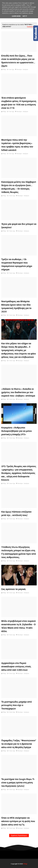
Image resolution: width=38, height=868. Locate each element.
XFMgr (4, 69)
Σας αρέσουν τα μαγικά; (14, 589)
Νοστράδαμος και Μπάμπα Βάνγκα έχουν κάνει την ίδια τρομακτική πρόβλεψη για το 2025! (16, 306)
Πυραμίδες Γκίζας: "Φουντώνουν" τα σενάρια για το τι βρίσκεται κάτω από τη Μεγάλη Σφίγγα (19, 744)
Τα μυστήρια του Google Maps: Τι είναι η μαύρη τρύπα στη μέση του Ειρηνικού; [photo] (18, 783)
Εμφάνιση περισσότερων (19, 835)
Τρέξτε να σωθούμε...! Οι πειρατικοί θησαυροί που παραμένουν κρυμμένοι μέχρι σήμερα (17, 264)
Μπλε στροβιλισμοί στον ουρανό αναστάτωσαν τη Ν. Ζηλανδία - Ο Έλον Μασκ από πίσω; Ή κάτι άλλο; (18, 626)
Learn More (16, 16)
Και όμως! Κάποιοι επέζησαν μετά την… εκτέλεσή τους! (16, 513)
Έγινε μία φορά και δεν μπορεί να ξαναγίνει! (19, 226)
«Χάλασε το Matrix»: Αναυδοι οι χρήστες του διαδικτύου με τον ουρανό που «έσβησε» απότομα (18, 392)
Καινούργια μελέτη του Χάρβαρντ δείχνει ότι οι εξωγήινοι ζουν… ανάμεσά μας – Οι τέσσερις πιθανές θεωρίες (19, 187)
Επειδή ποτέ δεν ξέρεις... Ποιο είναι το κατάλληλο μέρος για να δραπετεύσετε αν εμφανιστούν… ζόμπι (18, 61)
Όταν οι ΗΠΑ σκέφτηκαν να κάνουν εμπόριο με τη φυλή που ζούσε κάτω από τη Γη (18, 821)
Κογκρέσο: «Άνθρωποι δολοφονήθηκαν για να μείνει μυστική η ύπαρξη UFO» (17, 431)
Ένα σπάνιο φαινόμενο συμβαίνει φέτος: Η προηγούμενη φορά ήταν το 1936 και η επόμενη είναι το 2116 (19, 103)
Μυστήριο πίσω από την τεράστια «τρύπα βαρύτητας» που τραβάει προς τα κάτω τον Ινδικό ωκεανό (17, 145)
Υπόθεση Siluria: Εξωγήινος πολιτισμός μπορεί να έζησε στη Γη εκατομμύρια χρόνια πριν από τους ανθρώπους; (19, 552)
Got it (25, 16)
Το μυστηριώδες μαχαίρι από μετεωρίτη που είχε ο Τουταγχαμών (17, 705)
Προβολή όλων (31, 27)
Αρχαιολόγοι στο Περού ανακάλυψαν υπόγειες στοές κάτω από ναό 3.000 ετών (16, 666)
